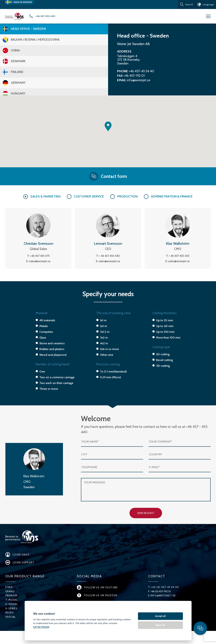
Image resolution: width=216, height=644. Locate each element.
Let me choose (41, 627)
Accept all (160, 616)
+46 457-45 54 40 (141, 72)
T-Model (12, 608)
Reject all (160, 625)
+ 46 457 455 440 (109, 257)
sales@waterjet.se (40, 263)
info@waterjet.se (138, 81)
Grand (10, 600)
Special (11, 625)
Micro (10, 621)
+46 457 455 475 (40, 257)
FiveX (9, 596)
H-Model (12, 613)
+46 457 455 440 (56, 17)
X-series (12, 617)
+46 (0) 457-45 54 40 (165, 596)
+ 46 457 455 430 (179, 257)
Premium (12, 604)
